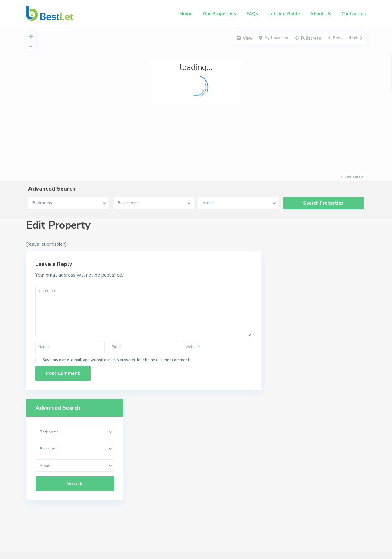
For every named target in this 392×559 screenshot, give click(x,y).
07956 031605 (281, 440)
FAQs (252, 14)
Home (186, 14)
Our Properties (219, 14)
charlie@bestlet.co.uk (288, 449)
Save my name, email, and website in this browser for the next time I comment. (117, 360)
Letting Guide (284, 14)
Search (318, 303)
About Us (321, 14)
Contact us (354, 14)
